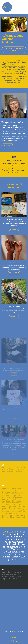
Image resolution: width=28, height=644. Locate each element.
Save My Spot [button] (14, 316)
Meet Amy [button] (7, 145)
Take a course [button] (14, 229)
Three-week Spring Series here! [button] (14, 50)
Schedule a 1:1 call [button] (14, 273)
